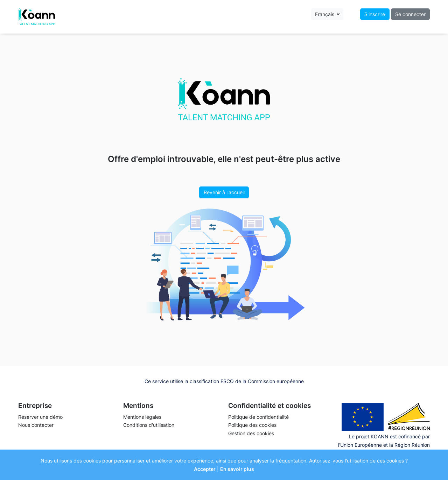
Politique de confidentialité (258, 417)
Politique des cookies (252, 425)
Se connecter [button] (410, 14)
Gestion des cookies (251, 433)
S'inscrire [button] (375, 14)
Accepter (205, 469)
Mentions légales (142, 417)
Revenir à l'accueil (224, 192)
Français (325, 14)
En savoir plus (237, 469)
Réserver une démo (40, 417)
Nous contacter (36, 425)
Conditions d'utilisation (149, 425)
